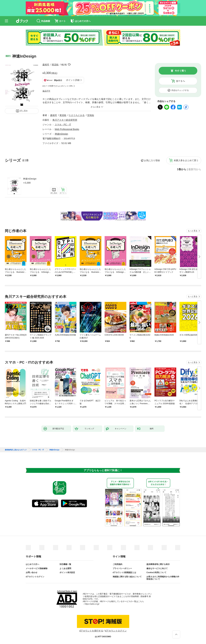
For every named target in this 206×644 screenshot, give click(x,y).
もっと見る (193, 231)
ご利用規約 (117, 564)
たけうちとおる (77, 115)
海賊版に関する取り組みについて (127, 577)
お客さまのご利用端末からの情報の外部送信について (163, 578)
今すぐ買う (180, 71)
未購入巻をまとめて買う (186, 160)
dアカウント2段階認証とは (124, 572)
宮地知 (91, 115)
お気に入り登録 (152, 160)
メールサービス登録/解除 (37, 568)
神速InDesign (30, 179)
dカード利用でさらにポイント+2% (58, 86)
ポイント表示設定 (67, 572)
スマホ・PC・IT (63, 125)
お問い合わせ (32, 572)
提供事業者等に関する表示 (158, 564)
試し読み (24, 111)
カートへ (180, 81)
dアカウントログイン (35, 577)
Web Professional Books (67, 129)
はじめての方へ (33, 564)
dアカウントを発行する (91, 631)
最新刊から (195, 169)
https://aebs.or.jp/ (92, 604)
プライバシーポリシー (122, 568)
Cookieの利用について (156, 572)
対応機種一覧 (65, 564)
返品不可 (46, 91)
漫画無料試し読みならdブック (16, 450)
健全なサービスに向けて (157, 568)
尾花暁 (55, 65)
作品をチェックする (180, 90)
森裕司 (46, 65)
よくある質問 (65, 568)
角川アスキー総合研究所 (65, 120)
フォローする (69, 65)
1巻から (182, 169)
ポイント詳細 (73, 80)
